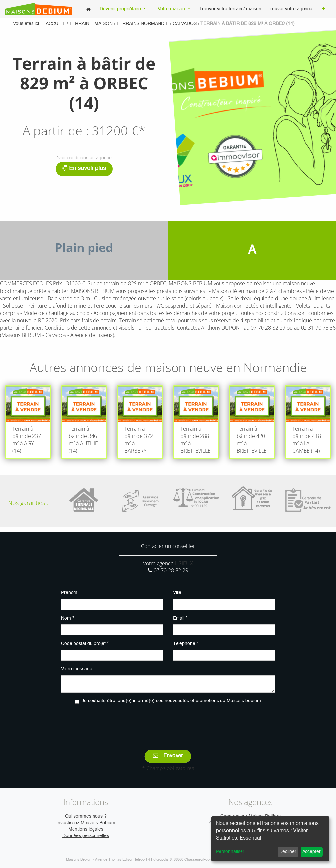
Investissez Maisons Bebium (86, 823)
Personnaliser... (232, 852)
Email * (180, 618)
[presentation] (168, 722)
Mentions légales (86, 829)
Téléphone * (186, 644)
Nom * (67, 618)
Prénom (69, 593)
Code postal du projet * (85, 644)
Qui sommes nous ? (86, 816)
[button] (323, 9)
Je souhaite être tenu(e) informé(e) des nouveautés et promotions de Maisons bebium (171, 701)
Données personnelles (86, 836)
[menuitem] (88, 9)
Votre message (77, 669)
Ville (177, 593)
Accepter (311, 852)
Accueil (55, 24)
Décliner (288, 852)
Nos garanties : (28, 503)
